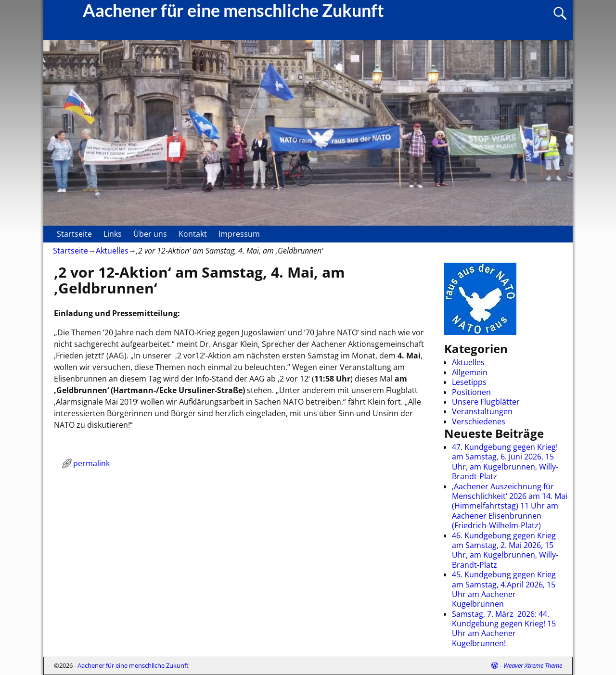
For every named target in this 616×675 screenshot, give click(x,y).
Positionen (471, 392)
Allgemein (470, 372)
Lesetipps (469, 382)
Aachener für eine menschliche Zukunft (133, 665)
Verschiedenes (479, 421)
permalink (91, 463)
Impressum (239, 234)
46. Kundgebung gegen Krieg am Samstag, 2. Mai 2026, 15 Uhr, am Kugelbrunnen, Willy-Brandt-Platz (505, 550)
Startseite (74, 234)
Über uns (150, 234)
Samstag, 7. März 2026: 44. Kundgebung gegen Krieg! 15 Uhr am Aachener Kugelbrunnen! (504, 629)
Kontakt (193, 234)
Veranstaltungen (482, 411)
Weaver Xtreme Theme (533, 665)
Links (113, 234)
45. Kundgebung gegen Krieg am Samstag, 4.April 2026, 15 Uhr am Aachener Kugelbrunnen (504, 589)
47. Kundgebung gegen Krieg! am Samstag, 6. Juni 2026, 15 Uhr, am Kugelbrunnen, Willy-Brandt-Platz (505, 462)
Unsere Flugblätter (486, 402)
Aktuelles (112, 251)
